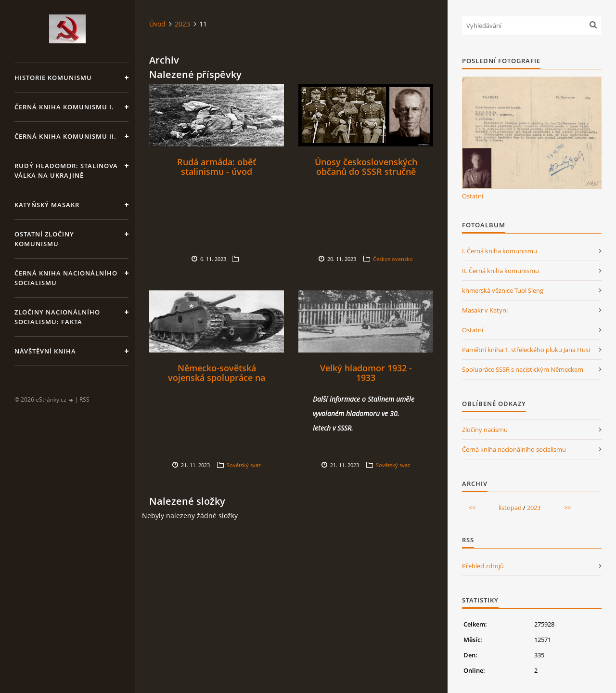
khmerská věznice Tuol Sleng (503, 290)
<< (472, 508)
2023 (182, 24)
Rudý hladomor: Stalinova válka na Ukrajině (66, 170)
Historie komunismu (53, 78)
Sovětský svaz (244, 465)
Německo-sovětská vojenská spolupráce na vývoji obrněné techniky (217, 378)
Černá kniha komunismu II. (65, 136)
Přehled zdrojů (483, 566)
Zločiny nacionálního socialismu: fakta (57, 317)
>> (567, 508)
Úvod (157, 24)
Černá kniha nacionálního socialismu (66, 278)
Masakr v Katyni (485, 310)
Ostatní (473, 196)
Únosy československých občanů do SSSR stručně (366, 167)
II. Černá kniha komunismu (500, 271)
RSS (84, 399)
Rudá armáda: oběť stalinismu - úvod (217, 167)
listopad (510, 508)
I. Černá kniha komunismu (500, 251)
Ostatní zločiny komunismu (44, 239)
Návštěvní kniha (45, 351)
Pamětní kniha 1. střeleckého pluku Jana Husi (526, 350)
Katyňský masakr (47, 205)
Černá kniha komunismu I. (64, 107)
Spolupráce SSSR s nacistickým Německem (523, 369)
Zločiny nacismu (485, 430)
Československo (393, 259)
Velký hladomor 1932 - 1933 (366, 373)
